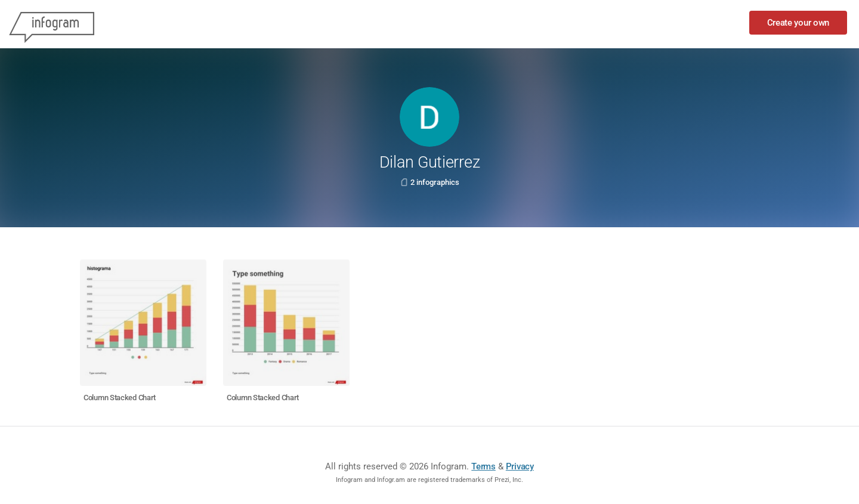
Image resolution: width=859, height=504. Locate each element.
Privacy (520, 466)
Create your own (798, 23)
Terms (483, 466)
